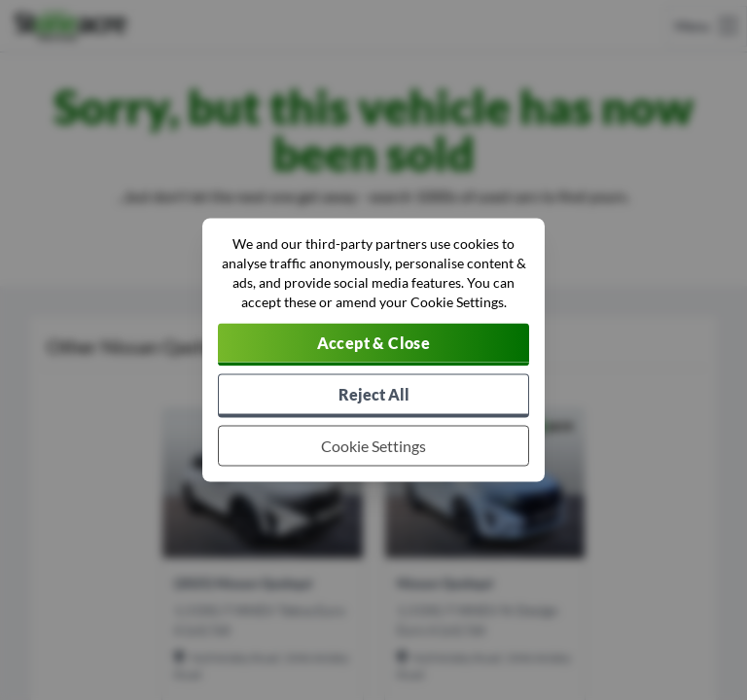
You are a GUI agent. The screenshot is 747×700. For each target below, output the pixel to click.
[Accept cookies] (373, 345)
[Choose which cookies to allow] (373, 446)
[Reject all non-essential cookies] (373, 396)
